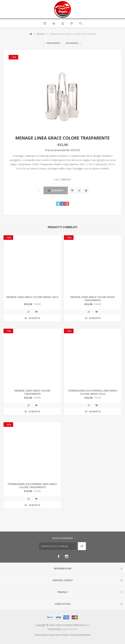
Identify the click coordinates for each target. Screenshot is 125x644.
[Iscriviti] (58, 546)
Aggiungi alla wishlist (72, 190)
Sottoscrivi (82, 546)
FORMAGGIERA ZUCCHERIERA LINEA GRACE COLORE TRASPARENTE (32, 486)
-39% (8, 425)
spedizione (85, 635)
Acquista (57, 190)
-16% (13, 57)
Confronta (79, 190)
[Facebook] (59, 557)
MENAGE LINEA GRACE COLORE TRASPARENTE (32, 392)
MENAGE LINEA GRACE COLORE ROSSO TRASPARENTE (93, 299)
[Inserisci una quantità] (39, 190)
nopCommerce (69, 629)
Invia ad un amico (86, 190)
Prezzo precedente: (58, 150)
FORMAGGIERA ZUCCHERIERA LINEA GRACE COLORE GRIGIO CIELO (93, 392)
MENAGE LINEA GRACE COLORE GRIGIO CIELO (32, 297)
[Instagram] (67, 557)
